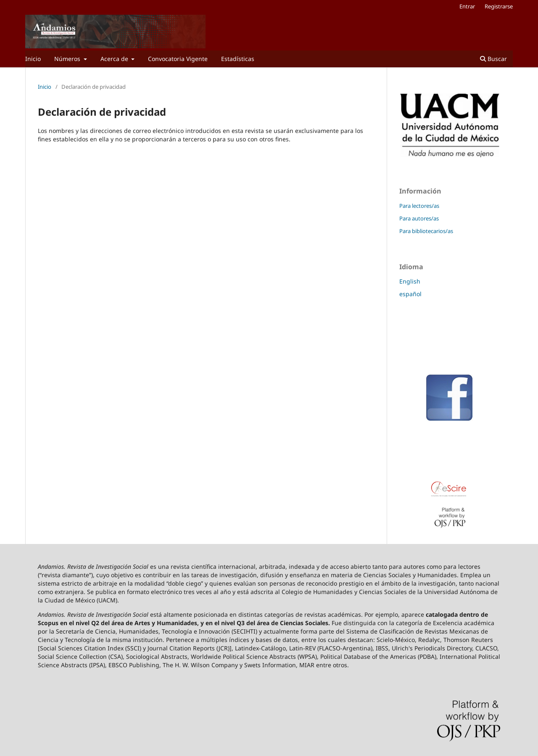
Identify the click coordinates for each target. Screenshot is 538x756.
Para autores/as (419, 218)
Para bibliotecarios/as (426, 231)
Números (68, 59)
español (410, 294)
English (410, 281)
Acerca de (115, 59)
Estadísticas (238, 59)
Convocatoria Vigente (178, 59)
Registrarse (499, 6)
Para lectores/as (419, 206)
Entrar (467, 6)
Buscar (493, 59)
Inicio (33, 59)
